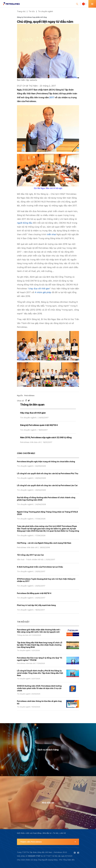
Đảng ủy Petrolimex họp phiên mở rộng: (32, 17)
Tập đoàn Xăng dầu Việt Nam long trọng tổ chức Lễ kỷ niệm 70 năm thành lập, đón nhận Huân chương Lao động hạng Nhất (40, 645)
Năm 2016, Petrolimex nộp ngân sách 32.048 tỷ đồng (46, 437)
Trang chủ (21, 11)
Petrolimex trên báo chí (30, 442)
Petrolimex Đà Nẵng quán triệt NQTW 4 (34, 593)
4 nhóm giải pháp (43, 292)
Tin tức (32, 11)
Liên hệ (63, 833)
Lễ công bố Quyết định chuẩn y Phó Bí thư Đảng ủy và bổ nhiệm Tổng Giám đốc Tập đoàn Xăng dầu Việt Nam (40, 673)
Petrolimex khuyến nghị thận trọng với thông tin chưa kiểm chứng (46, 462)
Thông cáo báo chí (24, 635)
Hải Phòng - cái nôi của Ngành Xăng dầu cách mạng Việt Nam (44, 543)
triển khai (51, 234)
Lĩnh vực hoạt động (34, 833)
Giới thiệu (21, 833)
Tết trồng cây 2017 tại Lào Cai (30, 555)
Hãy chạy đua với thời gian (33, 413)
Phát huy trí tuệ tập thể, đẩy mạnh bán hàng (36, 605)
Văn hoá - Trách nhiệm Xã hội (30, 560)
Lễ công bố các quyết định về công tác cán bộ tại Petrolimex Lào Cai (47, 485)
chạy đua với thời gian (39, 289)
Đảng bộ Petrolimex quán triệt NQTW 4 (39, 425)
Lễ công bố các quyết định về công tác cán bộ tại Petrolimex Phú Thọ (48, 474)
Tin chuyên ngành (45, 11)
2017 (52, 98)
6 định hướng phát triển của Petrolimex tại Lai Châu (40, 567)
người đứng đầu (25, 223)
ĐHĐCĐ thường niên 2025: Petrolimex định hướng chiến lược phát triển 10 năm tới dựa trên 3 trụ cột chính (39, 688)
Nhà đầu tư (47, 833)
